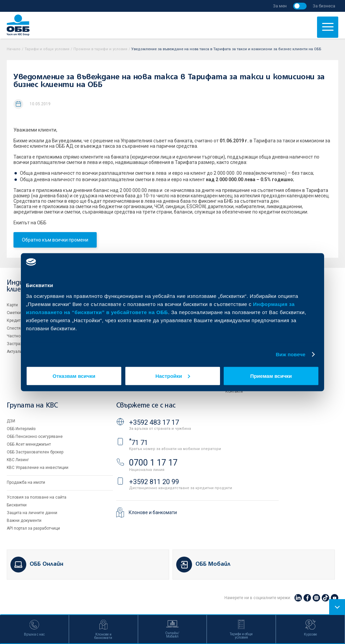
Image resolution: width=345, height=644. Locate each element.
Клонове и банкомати (153, 512)
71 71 (138, 443)
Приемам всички (271, 376)
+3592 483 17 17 (154, 422)
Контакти (234, 391)
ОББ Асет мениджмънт (29, 444)
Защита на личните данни (32, 513)
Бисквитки (17, 505)
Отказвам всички (74, 376)
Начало (14, 49)
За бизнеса (324, 6)
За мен (280, 6)
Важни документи (24, 521)
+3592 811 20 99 (154, 482)
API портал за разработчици (33, 528)
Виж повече (290, 354)
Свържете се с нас (146, 406)
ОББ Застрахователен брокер (35, 452)
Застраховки (19, 344)
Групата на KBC (32, 406)
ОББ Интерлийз (21, 429)
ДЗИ (11, 421)
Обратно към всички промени (55, 240)
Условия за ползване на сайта (37, 497)
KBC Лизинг (18, 460)
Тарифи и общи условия (47, 49)
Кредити (15, 320)
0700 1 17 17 (153, 463)
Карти (12, 305)
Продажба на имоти (26, 482)
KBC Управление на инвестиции (38, 468)
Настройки (173, 376)
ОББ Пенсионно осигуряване (35, 437)
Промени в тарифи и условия (100, 49)
